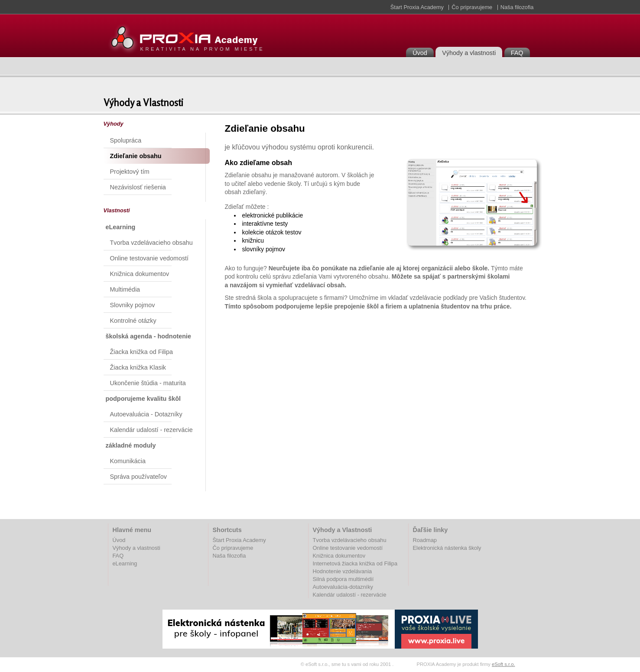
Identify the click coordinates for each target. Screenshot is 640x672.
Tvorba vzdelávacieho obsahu (151, 243)
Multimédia (125, 289)
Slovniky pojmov (133, 305)
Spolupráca (126, 140)
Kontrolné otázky (133, 321)
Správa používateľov (138, 477)
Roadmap (425, 540)
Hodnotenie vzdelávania (343, 571)
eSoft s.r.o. (503, 664)
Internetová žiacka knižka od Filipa (355, 563)
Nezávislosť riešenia (138, 187)
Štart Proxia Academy (417, 7)
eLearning (125, 563)
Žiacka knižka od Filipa (142, 352)
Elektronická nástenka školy (447, 548)
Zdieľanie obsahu (136, 156)
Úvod (420, 53)
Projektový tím (130, 172)
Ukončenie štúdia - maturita (148, 383)
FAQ (517, 53)
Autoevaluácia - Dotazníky (146, 414)
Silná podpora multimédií (343, 579)
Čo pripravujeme (472, 7)
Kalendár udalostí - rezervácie (151, 430)
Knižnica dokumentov (140, 274)
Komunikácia (128, 461)
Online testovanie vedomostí (149, 258)
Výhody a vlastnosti (469, 53)
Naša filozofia (517, 7)
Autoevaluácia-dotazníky (343, 587)
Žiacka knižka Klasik (138, 367)
